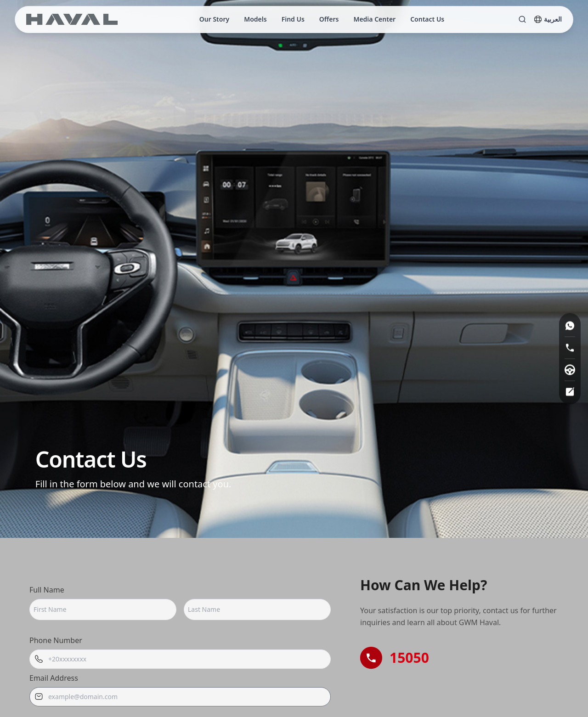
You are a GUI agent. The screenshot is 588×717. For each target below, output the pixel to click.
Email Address (54, 678)
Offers (329, 19)
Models (255, 19)
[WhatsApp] (570, 325)
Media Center (374, 19)
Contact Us (427, 19)
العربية (548, 19)
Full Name (47, 590)
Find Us (293, 19)
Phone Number (56, 640)
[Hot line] (570, 347)
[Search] (522, 19)
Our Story (214, 19)
